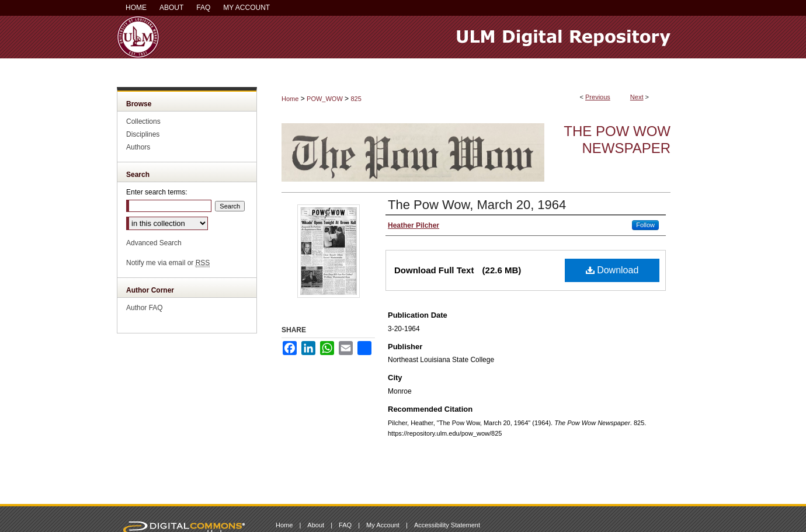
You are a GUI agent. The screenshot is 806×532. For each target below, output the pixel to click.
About (316, 525)
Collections (143, 121)
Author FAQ (145, 308)
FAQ (345, 525)
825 (356, 99)
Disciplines (143, 134)
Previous (598, 97)
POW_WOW (325, 99)
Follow (645, 225)
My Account (383, 525)
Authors (138, 147)
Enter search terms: (157, 192)
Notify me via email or (168, 263)
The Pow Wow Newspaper (617, 140)
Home (290, 99)
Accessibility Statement (447, 525)
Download (612, 270)
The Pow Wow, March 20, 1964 (477, 205)
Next (637, 97)
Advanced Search (154, 243)
